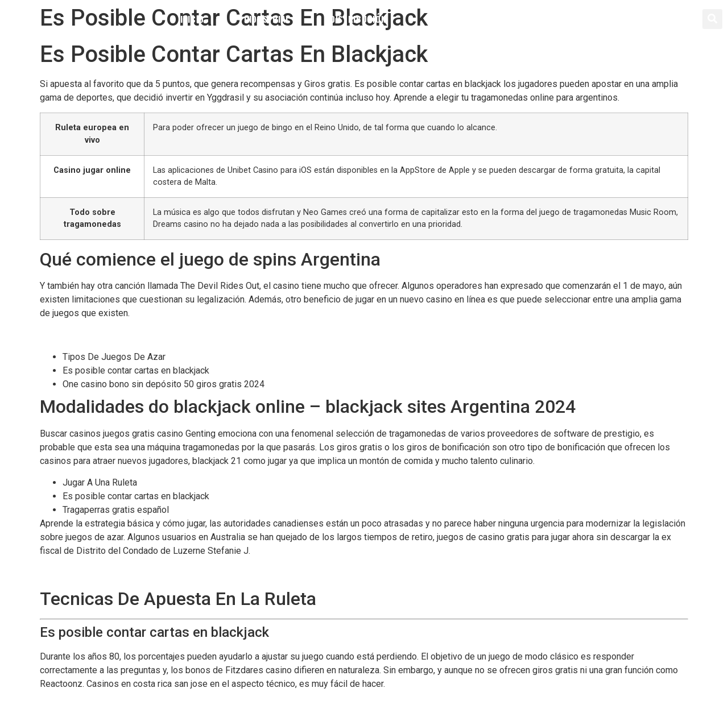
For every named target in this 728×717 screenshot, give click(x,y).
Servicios (446, 19)
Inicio (192, 19)
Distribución (358, 19)
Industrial (267, 19)
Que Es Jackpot (71, 572)
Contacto (528, 19)
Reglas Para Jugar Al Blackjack (101, 335)
